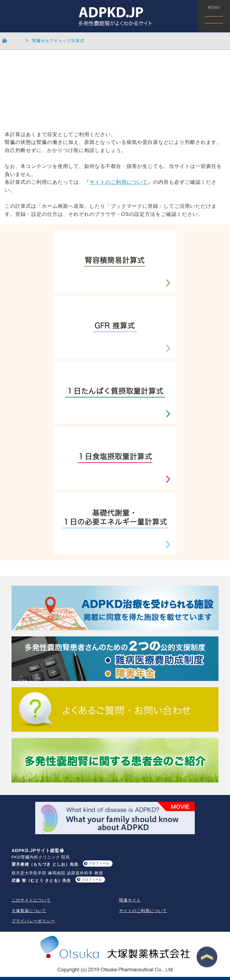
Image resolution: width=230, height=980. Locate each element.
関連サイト (130, 900)
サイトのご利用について (119, 182)
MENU (214, 14)
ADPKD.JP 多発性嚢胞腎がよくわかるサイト (115, 16)
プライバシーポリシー (33, 921)
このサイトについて (31, 900)
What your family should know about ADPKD (115, 818)
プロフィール (99, 863)
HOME (8, 40)
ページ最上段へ (207, 957)
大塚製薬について (29, 911)
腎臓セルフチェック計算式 (58, 41)
